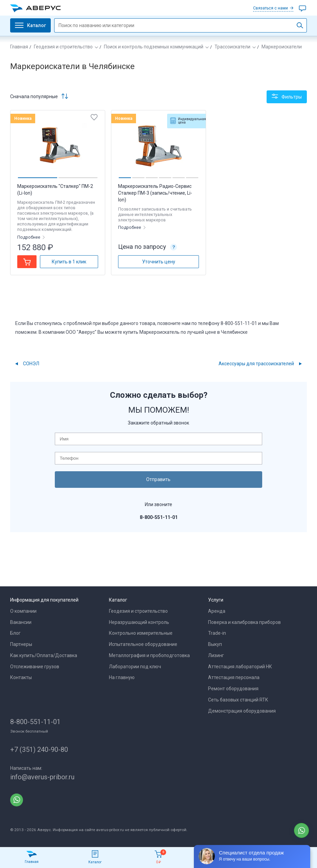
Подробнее (29, 237)
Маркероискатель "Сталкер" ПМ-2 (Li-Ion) (55, 190)
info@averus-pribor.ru (42, 777)
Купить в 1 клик (69, 262)
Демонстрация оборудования (242, 711)
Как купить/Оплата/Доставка (44, 655)
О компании (23, 611)
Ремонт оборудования (233, 689)
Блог (15, 633)
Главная (19, 47)
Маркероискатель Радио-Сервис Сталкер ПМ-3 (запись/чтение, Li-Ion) (155, 193)
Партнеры (21, 644)
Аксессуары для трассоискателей (256, 364)
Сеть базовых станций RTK (238, 700)
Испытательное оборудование (143, 644)
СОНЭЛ (31, 364)
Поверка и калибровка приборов (244, 622)
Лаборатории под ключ (135, 667)
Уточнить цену (159, 262)
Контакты (21, 677)
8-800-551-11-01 (35, 722)
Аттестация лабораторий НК (240, 667)
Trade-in (217, 633)
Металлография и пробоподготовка (149, 655)
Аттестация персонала (234, 677)
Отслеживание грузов (35, 667)
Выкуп (215, 644)
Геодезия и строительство (63, 47)
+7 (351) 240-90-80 (39, 750)
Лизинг (216, 655)
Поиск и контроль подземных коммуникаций (154, 47)
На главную (122, 677)
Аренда (217, 611)
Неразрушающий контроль (139, 622)
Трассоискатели (232, 47)
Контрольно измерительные (141, 633)
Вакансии (21, 622)
